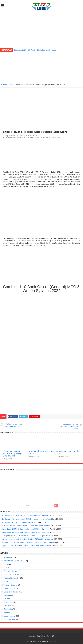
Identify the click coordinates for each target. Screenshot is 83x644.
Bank (10, 85)
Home (4, 85)
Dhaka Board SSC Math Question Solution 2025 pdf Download (26, 529)
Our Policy (41, 636)
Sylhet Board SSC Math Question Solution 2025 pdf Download (26, 532)
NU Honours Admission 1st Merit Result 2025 (19, 522)
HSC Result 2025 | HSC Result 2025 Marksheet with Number (35, 50)
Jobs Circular (9, 575)
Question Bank (10, 588)
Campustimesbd (10, 136)
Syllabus (7, 613)
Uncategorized (10, 616)
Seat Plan (8, 606)
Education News (10, 571)
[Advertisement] (41, 29)
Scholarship (9, 602)
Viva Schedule (9, 619)
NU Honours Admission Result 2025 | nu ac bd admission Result (27, 519)
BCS (6, 568)
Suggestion (8, 609)
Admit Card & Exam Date (14, 561)
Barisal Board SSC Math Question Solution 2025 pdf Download (26, 526)
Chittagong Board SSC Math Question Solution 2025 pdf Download (27, 536)
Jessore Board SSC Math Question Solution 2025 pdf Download (26, 539)
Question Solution (11, 592)
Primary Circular (11, 585)
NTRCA (7, 582)
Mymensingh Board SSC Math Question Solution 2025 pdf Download (28, 542)
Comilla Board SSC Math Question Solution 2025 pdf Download (67, 426)
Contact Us (51, 636)
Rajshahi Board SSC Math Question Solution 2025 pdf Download (26, 546)
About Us (31, 636)
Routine (7, 599)
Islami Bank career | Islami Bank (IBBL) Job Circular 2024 (13, 454)
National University (12, 578)
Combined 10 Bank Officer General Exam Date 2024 (16, 425)
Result (6, 595)
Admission (8, 557)
